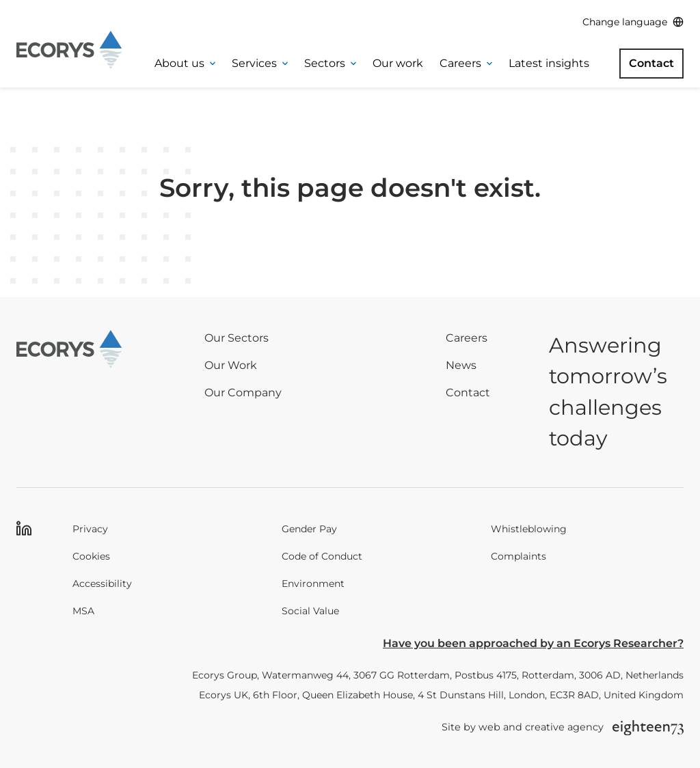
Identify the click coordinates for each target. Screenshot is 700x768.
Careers (466, 63)
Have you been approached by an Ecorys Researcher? (533, 643)
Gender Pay (309, 529)
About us (185, 63)
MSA (83, 611)
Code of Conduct (322, 556)
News (461, 365)
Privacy (90, 529)
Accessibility (102, 584)
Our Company (243, 393)
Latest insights (549, 63)
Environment (313, 584)
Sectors (330, 63)
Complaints (519, 556)
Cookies (91, 556)
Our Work (231, 365)
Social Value (310, 611)
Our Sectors (237, 338)
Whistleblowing (529, 529)
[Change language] (633, 22)
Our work (398, 63)
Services (260, 63)
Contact (651, 63)
